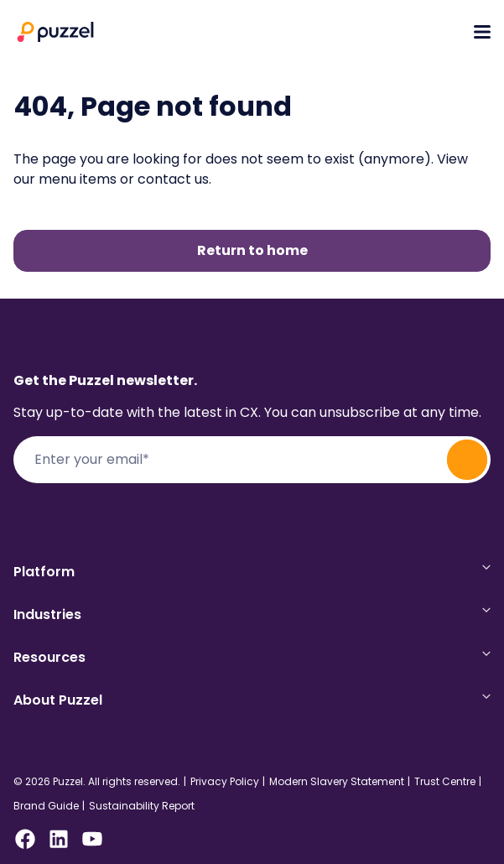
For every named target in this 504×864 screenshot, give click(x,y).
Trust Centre (445, 782)
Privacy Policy (225, 782)
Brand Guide (46, 806)
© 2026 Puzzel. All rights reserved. (97, 782)
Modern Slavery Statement (337, 782)
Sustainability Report (142, 806)
